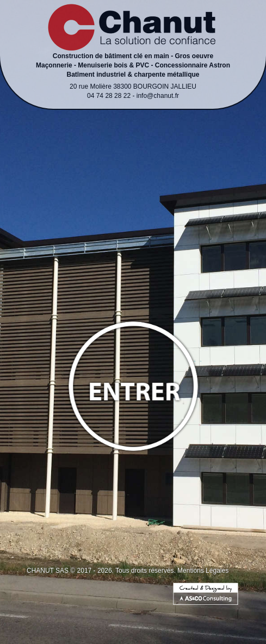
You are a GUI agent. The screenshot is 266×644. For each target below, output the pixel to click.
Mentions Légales (203, 571)
